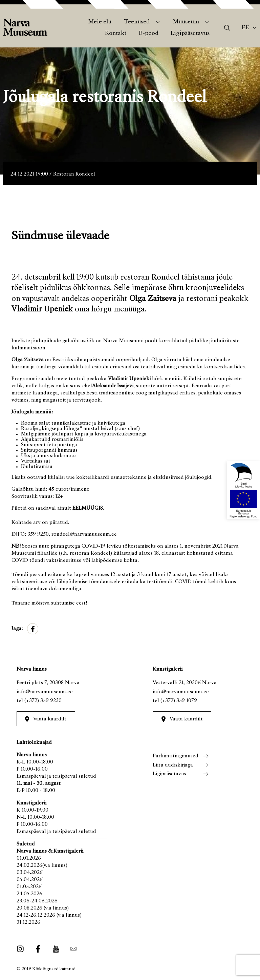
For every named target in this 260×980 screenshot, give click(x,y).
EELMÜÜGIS (88, 508)
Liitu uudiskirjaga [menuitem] (173, 765)
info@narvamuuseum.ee (45, 692)
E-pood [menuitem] (149, 34)
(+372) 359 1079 (179, 701)
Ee (245, 28)
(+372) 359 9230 (43, 701)
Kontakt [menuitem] (116, 34)
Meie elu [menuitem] (100, 22)
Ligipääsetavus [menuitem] (190, 34)
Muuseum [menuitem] (186, 22)
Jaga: (17, 629)
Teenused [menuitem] (137, 22)
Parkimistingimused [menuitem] (176, 756)
